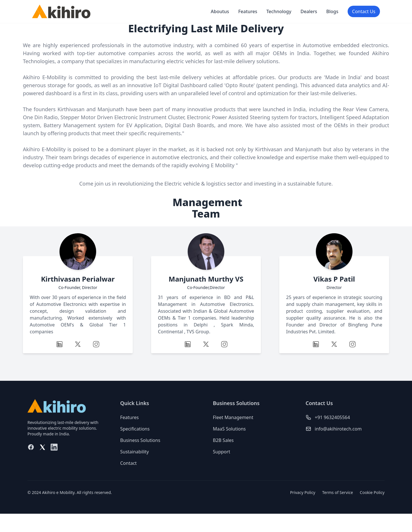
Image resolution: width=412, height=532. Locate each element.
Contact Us (364, 11)
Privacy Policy (303, 492)
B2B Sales (223, 440)
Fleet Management (233, 417)
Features (248, 11)
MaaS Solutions (229, 429)
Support (221, 452)
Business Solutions (140, 440)
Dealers (309, 11)
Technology (279, 11)
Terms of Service (338, 492)
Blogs (332, 11)
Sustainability (134, 452)
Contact (128, 463)
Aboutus (220, 11)
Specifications (135, 429)
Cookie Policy (372, 492)
